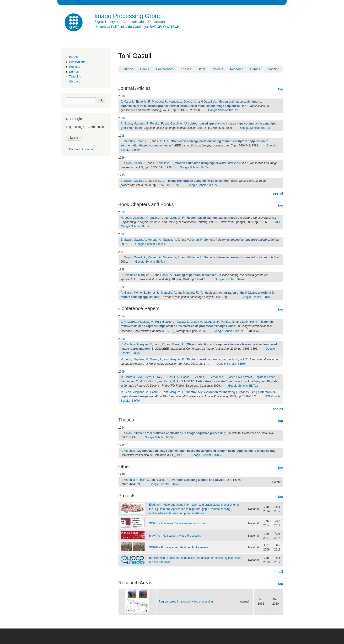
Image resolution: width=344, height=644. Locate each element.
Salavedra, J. (172, 240)
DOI (277, 222)
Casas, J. (183, 322)
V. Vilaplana (128, 344)
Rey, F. (161, 377)
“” (208, 163)
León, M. (159, 344)
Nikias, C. (159, 181)
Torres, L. (154, 293)
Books (145, 69)
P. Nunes (126, 124)
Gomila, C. (143, 480)
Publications (77, 62)
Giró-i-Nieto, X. (146, 377)
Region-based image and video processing (186, 602)
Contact (74, 81)
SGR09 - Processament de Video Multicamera (178, 547)
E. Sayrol (126, 163)
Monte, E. (140, 293)
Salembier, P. (250, 322)
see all (278, 193)
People (74, 57)
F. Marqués (128, 141)
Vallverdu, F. (195, 240)
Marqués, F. (159, 102)
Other (202, 69)
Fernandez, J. (218, 377)
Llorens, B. (143, 141)
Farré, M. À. (172, 381)
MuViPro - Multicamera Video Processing (175, 536)
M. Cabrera (128, 377)
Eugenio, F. (143, 102)
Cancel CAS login (81, 149)
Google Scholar (218, 110)
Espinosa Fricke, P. (267, 377)
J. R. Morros (128, 322)
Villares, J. (201, 377)
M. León (126, 218)
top (280, 89)
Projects (75, 67)
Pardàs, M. (228, 322)
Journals (128, 69)
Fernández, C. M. (132, 381)
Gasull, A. (210, 102)
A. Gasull (126, 293)
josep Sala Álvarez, (241, 377)
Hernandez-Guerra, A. (183, 102)
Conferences (165, 69)
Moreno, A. (155, 240)
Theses (186, 69)
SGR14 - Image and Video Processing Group (178, 523)
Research (237, 69)
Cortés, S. (151, 381)
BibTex (233, 110)
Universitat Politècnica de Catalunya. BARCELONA (137, 27)
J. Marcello (128, 102)
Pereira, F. (157, 124)
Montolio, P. (169, 293)
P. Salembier (129, 275)
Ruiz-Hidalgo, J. (165, 322)
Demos (74, 72)
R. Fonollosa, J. (163, 163)
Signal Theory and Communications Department (130, 22)
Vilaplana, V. (140, 218)
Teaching (75, 76)
